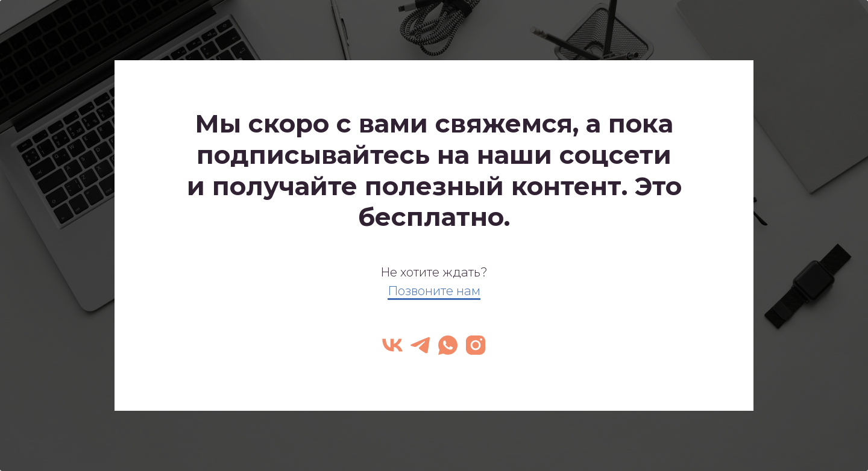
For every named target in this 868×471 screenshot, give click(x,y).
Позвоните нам (434, 291)
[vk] (392, 345)
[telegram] (420, 345)
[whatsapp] (448, 345)
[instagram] (476, 345)
